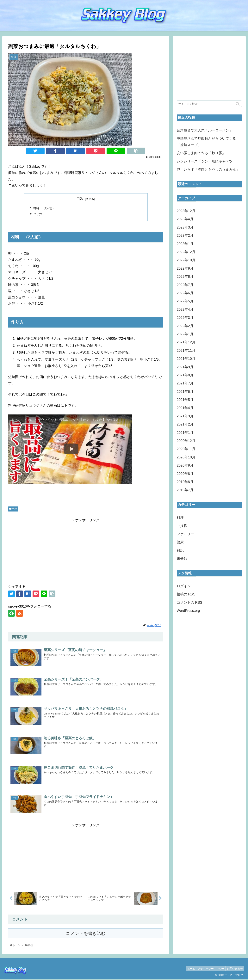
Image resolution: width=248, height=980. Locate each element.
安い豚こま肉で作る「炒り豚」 (201, 153)
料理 (15, 510)
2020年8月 (185, 474)
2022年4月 (185, 309)
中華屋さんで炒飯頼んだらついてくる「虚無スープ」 (206, 142)
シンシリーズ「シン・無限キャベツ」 (206, 161)
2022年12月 (186, 252)
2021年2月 (185, 424)
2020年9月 (185, 465)
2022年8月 (185, 277)
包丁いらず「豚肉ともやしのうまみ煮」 (208, 169)
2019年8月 (185, 482)
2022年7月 (185, 285)
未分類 (182, 559)
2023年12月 (186, 211)
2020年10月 (186, 457)
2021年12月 (186, 342)
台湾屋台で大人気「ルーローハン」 (205, 130)
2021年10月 (186, 359)
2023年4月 (185, 219)
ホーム (186, 969)
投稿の (186, 594)
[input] (209, 104)
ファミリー (185, 534)
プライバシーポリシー (208, 969)
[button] (238, 104)
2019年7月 (185, 490)
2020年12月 (186, 441)
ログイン (184, 586)
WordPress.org (188, 611)
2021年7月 (185, 383)
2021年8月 (185, 375)
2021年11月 (186, 351)
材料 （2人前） (45, 208)
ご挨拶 (182, 526)
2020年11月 (186, 449)
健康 (180, 542)
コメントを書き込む (86, 934)
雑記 (180, 550)
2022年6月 (185, 293)
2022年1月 (185, 334)
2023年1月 (185, 244)
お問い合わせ (234, 969)
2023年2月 (185, 236)
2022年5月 (185, 301)
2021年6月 (185, 392)
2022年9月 (185, 268)
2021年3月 (185, 416)
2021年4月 (185, 408)
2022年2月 (185, 326)
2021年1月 (185, 433)
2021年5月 (185, 400)
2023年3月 (185, 227)
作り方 (38, 215)
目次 (80, 199)
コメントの (189, 603)
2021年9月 (185, 367)
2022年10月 (186, 260)
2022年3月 (185, 318)
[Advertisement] (86, 551)
